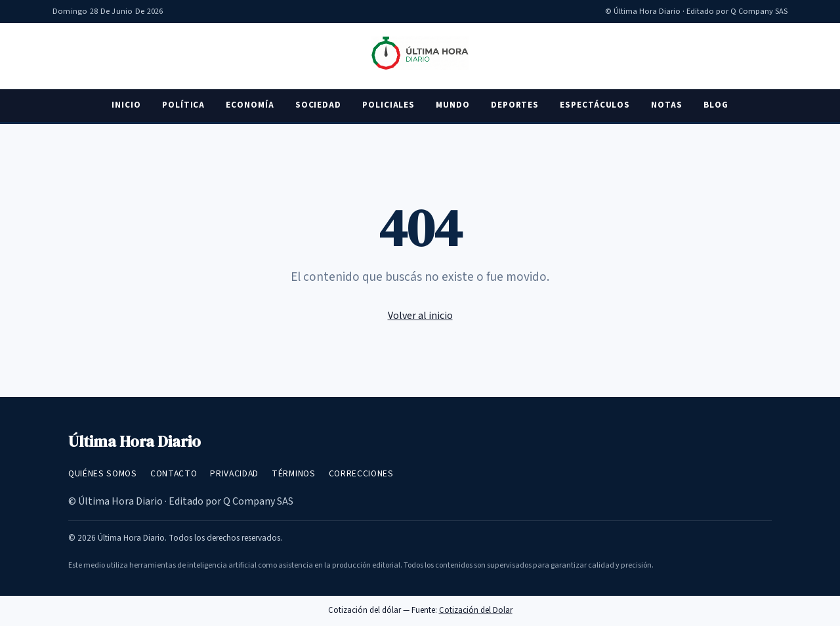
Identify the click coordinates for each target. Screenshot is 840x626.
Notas (667, 105)
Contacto (174, 473)
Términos (293, 473)
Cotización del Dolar (476, 610)
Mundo (453, 105)
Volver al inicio (420, 316)
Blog (716, 105)
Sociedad (318, 105)
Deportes (515, 105)
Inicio (126, 105)
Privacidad (234, 473)
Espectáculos (595, 105)
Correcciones (361, 473)
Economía (250, 105)
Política (183, 105)
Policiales (388, 105)
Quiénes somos (103, 473)
